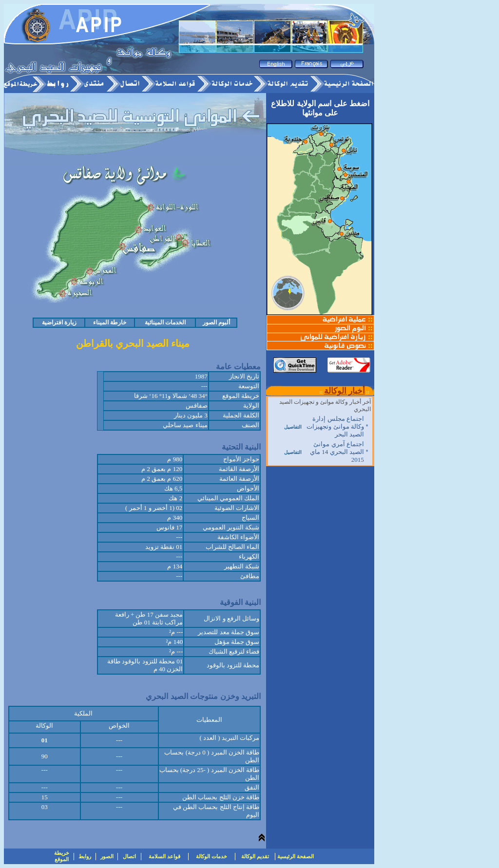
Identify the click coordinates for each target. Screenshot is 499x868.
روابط (85, 856)
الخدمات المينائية (165, 322)
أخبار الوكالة (345, 391)
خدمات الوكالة (211, 856)
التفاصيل (293, 427)
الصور (107, 856)
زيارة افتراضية (59, 322)
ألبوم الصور (216, 322)
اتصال (129, 856)
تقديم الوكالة (255, 856)
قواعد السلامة (164, 856)
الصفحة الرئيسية (296, 856)
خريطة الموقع (62, 856)
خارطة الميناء (110, 322)
